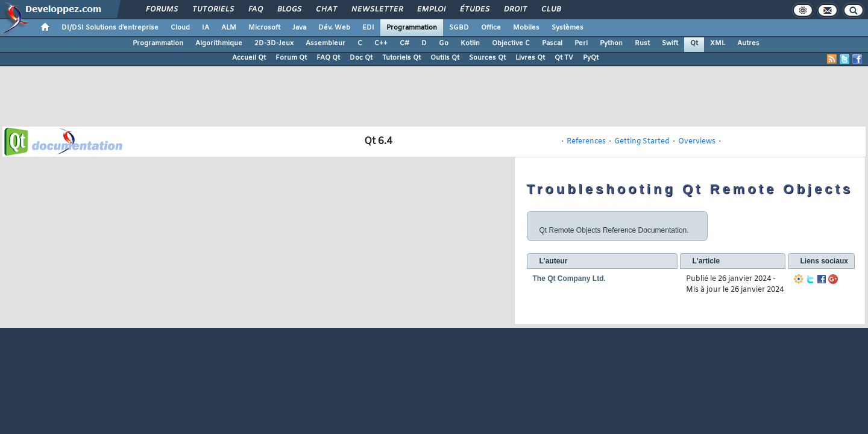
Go (444, 43)
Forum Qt (291, 58)
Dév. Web (334, 28)
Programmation (412, 28)
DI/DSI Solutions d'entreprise (110, 28)
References (586, 142)
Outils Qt (445, 58)
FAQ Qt (328, 58)
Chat (326, 10)
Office (491, 28)
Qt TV (564, 58)
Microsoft (264, 28)
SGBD (459, 28)
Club (550, 10)
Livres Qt (530, 58)
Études (474, 10)
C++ (381, 43)
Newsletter (376, 10)
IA (206, 28)
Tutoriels (212, 10)
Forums (161, 10)
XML (718, 43)
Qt (694, 43)
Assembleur (325, 43)
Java (299, 28)
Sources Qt (487, 58)
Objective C (511, 43)
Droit (515, 10)
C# (404, 43)
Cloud (180, 28)
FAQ (255, 10)
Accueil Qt (249, 58)
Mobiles (526, 28)
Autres (748, 43)
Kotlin (470, 43)
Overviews (697, 142)
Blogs (289, 10)
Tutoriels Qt (401, 58)
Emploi (431, 10)
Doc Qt (361, 58)
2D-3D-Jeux (274, 43)
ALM (229, 28)
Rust (642, 43)
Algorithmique (219, 43)
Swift (670, 43)
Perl (581, 43)
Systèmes (568, 28)
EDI (368, 28)
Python (611, 43)
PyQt (591, 58)
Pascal (552, 43)
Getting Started (642, 142)
